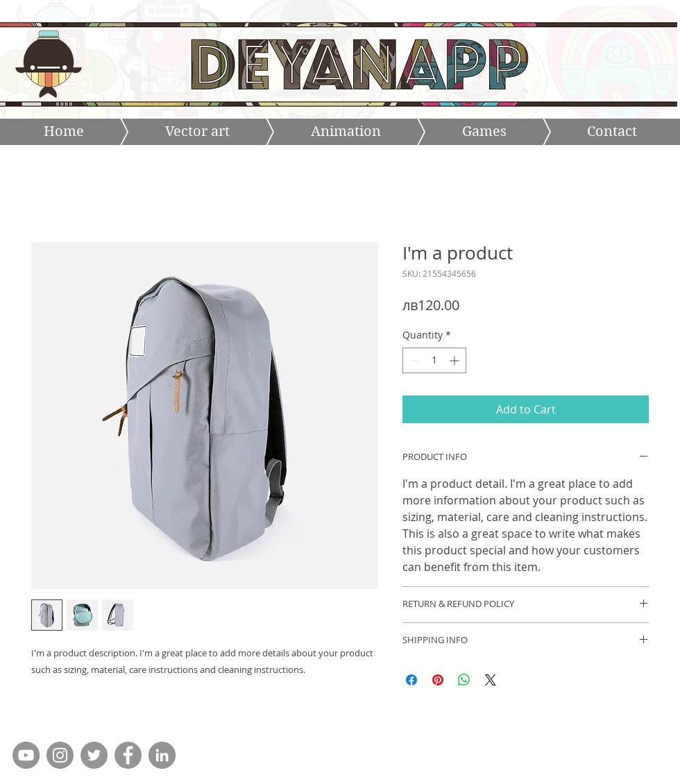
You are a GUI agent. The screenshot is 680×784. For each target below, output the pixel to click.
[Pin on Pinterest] (438, 680)
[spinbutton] (434, 360)
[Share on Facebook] (411, 680)
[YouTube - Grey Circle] (26, 755)
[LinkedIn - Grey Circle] (162, 755)
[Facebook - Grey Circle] (128, 755)
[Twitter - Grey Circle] (94, 755)
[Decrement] (413, 360)
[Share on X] (491, 680)
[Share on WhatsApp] (464, 680)
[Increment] (456, 360)
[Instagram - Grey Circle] (60, 755)
